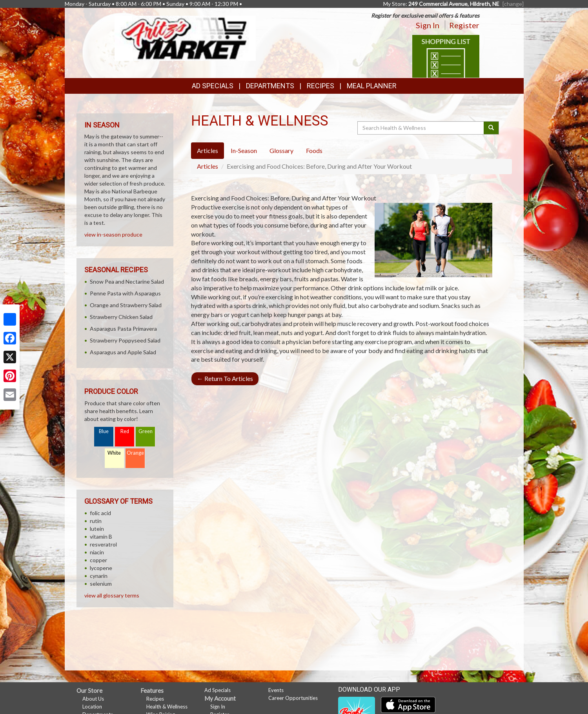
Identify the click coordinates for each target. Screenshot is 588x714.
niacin (97, 552)
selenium (101, 584)
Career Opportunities (293, 698)
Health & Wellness (167, 707)
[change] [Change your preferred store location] (513, 4)
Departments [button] (270, 86)
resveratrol (103, 544)
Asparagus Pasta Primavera (123, 329)
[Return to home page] (185, 37)
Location (92, 707)
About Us (93, 699)
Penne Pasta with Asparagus (125, 293)
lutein (97, 529)
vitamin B (101, 536)
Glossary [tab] (281, 150)
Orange (135, 453)
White (114, 453)
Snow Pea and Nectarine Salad (127, 281)
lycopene (101, 568)
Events (276, 690)
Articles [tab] (208, 150)
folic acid (100, 513)
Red (125, 431)
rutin (96, 521)
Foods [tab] (314, 150)
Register (464, 25)
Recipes (320, 86)
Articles (208, 166)
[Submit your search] (491, 128)
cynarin (99, 576)
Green (146, 431)
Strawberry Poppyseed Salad (125, 340)
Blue (104, 431)
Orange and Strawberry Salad (126, 305)
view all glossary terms (112, 595)
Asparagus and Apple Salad (123, 352)
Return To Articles (225, 378)
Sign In (428, 25)
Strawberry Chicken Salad (121, 317)
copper (98, 560)
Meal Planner (372, 86)
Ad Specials (213, 86)
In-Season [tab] (244, 150)
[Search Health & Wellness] (421, 128)
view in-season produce (113, 234)
